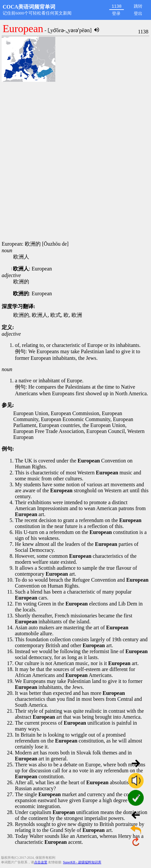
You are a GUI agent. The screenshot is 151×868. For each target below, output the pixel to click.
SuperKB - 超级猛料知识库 (82, 862)
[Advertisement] (75, 162)
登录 (116, 13)
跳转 (138, 6)
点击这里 (41, 862)
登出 (138, 13)
